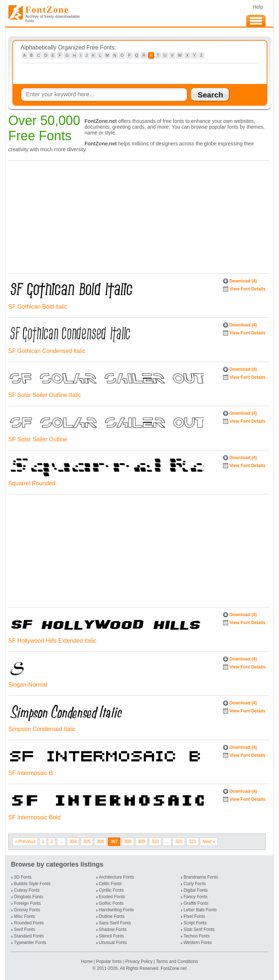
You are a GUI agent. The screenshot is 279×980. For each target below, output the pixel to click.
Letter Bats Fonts (200, 910)
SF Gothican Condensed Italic (47, 351)
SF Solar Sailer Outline (38, 439)
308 (128, 842)
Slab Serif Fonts (199, 929)
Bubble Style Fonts (32, 884)
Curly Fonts (195, 884)
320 (179, 842)
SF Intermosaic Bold (35, 817)
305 (87, 842)
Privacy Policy (139, 961)
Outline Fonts (112, 916)
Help (258, 7)
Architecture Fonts (116, 877)
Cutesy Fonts (27, 890)
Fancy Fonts (195, 897)
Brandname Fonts (201, 877)
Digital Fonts (196, 890)
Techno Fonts (197, 936)
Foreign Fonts (27, 903)
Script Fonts (195, 923)
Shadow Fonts (113, 929)
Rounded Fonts (29, 923)
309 (141, 842)
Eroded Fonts (112, 897)
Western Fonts (198, 943)
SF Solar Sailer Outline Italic (45, 395)
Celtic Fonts (110, 884)
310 (155, 842)
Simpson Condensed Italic (42, 729)
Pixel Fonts (194, 916)
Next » (209, 842)
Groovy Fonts (27, 910)
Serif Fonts (24, 929)
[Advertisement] (137, 215)
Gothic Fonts (111, 903)
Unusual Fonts (113, 943)
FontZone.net (173, 968)
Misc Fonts (24, 916)
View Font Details (248, 289)
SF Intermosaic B (31, 773)
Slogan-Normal (28, 685)
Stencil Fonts (111, 936)
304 (73, 842)
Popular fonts (109, 961)
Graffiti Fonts (196, 903)
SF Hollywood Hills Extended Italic (52, 641)
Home (87, 961)
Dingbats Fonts (29, 897)
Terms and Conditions (177, 961)
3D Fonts (23, 877)
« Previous (25, 842)
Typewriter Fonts (30, 943)
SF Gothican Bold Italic (38, 307)
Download (243, 281)
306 (100, 842)
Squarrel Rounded (32, 483)
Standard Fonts (29, 936)
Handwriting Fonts (116, 910)
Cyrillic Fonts (111, 890)
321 (193, 842)
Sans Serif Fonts (115, 923)
